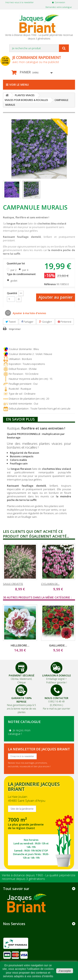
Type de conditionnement (22, 274)
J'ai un (5, 60)
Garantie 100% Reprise (21, 700)
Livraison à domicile (57, 675)
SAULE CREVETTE (13, 584)
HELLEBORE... (20, 645)
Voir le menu (17, 85)
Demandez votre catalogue (59, 7)
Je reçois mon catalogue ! (19, 732)
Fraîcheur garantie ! (57, 682)
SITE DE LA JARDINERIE (39, 823)
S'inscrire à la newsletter (22, 756)
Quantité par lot (16, 263)
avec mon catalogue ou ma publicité (40, 59)
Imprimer (15, 329)
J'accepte (65, 971)
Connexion (60, 2)
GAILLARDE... (58, 645)
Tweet (11, 322)
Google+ (46, 322)
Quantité (12, 293)
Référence (50, 284)
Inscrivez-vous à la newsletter (20, 2)
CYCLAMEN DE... (50, 584)
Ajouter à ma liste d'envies (29, 313)
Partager (27, 322)
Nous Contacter (56, 698)
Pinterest (65, 322)
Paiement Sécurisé (22, 675)
